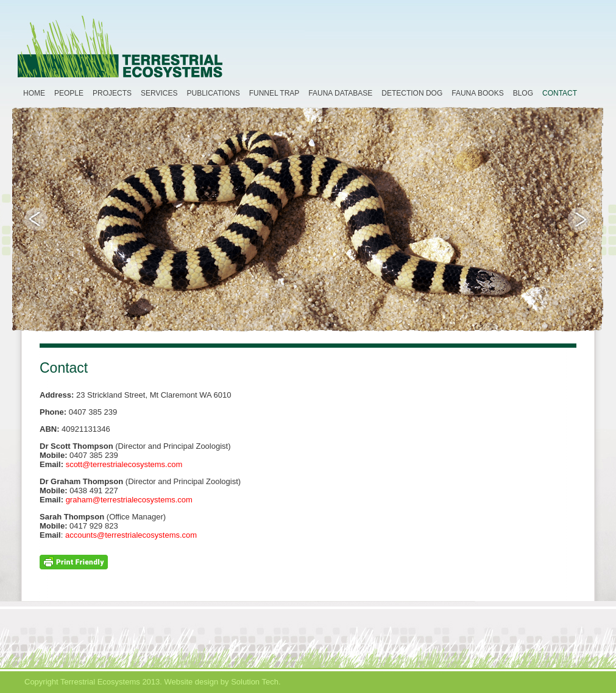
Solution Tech (255, 682)
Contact (560, 93)
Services (159, 93)
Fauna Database (340, 93)
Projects (112, 93)
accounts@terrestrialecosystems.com (131, 535)
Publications (214, 93)
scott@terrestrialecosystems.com (124, 464)
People (69, 93)
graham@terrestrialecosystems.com (129, 500)
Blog (523, 93)
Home (34, 93)
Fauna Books (477, 93)
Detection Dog (412, 93)
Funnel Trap (274, 93)
